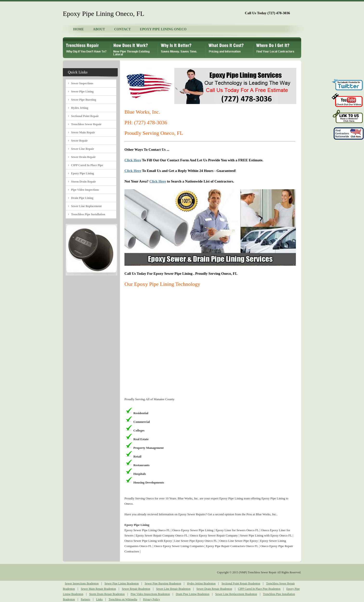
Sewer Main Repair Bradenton (98, 589)
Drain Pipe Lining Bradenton (193, 594)
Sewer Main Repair (83, 132)
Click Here (133, 160)
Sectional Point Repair (85, 116)
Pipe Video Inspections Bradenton (150, 594)
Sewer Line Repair (83, 149)
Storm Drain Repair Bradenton (107, 594)
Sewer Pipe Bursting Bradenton (163, 583)
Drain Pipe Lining (82, 198)
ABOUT (99, 29)
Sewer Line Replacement (86, 206)
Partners (85, 599)
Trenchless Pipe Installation (88, 214)
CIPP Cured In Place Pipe (87, 165)
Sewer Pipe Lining (82, 92)
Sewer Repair (79, 141)
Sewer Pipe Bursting (84, 100)
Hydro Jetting (80, 108)
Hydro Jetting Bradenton (201, 583)
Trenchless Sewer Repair (86, 124)
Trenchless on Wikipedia (123, 599)
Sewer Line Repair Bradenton (173, 589)
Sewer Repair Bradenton (136, 589)
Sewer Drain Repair (83, 157)
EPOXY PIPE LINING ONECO (163, 29)
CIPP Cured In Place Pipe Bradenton (259, 589)
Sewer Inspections (82, 83)
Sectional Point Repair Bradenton (241, 583)
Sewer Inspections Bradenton (82, 583)
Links (99, 599)
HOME (78, 29)
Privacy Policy (151, 599)
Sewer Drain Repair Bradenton (214, 589)
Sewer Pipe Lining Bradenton (122, 583)
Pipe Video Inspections (85, 190)
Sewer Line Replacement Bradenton (236, 594)
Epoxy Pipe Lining (82, 173)
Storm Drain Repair (83, 182)
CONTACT (122, 29)
